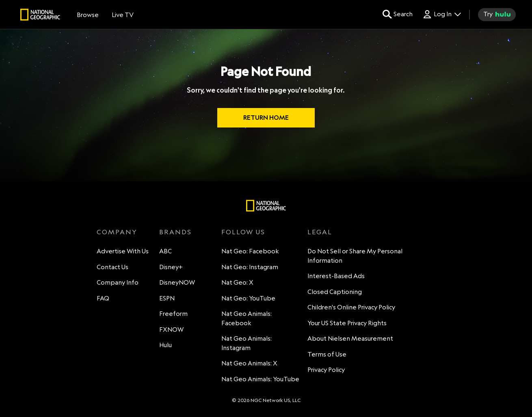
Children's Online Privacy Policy (351, 307)
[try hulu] (497, 15)
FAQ (103, 298)
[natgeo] (40, 16)
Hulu (165, 345)
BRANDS (175, 232)
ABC (165, 251)
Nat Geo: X (237, 282)
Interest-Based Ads (336, 276)
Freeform (173, 314)
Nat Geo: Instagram (250, 267)
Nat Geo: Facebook (250, 251)
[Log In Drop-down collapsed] (442, 14)
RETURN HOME (266, 118)
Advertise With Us (123, 251)
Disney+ (171, 267)
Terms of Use (327, 354)
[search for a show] (398, 14)
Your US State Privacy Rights (347, 323)
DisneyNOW (177, 282)
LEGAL (320, 232)
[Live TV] (123, 15)
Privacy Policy (326, 370)
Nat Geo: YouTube (248, 298)
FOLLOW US (243, 232)
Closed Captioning (335, 292)
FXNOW (171, 329)
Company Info (118, 282)
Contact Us (112, 267)
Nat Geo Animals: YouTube (260, 379)
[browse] (88, 15)
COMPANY (117, 232)
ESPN (167, 298)
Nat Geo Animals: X (249, 363)
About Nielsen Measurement (350, 338)
